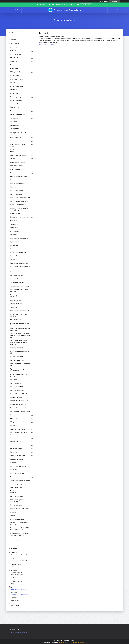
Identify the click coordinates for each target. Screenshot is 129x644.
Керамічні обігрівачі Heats (18, 466)
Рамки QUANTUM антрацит (18, 404)
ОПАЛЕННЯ (14, 51)
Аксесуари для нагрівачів (18, 484)
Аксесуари (13, 418)
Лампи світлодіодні (16, 487)
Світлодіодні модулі (16, 97)
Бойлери (13, 180)
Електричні (14, 90)
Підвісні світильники (16, 242)
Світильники (14, 118)
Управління (14, 122)
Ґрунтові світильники (17, 505)
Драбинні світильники (17, 496)
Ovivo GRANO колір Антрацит (19, 394)
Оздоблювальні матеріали (18, 429)
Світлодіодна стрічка (16, 86)
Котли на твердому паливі (18, 155)
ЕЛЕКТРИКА (14, 47)
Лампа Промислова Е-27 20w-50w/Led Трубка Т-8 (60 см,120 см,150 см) (19, 342)
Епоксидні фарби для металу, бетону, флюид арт (19, 209)
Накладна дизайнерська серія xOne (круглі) (19, 524)
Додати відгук (118, 10)
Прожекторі (14, 452)
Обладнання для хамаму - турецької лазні (18, 145)
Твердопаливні (15, 224)
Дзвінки (13, 516)
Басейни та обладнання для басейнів (19, 151)
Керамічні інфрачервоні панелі (19, 201)
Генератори (14, 463)
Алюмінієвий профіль (17, 79)
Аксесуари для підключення (19, 176)
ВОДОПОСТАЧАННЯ (16, 54)
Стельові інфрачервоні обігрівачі (20, 198)
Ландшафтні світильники (18, 279)
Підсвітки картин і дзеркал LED (19, 263)
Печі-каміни (14, 426)
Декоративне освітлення (18, 456)
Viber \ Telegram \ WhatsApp (19, 633)
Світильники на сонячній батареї (20, 411)
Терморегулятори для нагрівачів (20, 480)
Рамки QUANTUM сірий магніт (19, 401)
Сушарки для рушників (17, 205)
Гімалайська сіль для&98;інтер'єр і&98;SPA (20, 433)
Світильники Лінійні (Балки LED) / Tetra (20, 267)
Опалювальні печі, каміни (18, 141)
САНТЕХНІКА (14, 58)
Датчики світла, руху (16, 304)
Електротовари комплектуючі (19, 238)
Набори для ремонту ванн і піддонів (18, 133)
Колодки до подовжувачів (18, 252)
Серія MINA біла (15, 380)
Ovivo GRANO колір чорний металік (20, 408)
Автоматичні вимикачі (17, 360)
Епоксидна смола (15, 138)
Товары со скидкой (15, 540)
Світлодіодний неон (16, 76)
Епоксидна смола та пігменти (19, 217)
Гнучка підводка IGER (17, 191)
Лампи (12, 438)
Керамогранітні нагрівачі (18, 473)
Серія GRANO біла (15, 383)
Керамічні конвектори (17, 194)
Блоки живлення (15, 111)
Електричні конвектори (17, 183)
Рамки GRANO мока (16, 397)
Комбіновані (14, 228)
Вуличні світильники (16, 441)
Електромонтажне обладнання (20, 509)
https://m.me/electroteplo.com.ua (21, 595)
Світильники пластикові (17, 519)
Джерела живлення (16, 169)
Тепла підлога (14, 129)
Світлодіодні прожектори (18, 114)
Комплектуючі (15, 125)
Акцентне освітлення (17, 448)
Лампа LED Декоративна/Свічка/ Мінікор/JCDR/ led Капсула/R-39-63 (20, 335)
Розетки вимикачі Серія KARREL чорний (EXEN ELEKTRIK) (20, 534)
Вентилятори (14, 245)
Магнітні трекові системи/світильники (18, 492)
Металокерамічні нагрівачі (18, 477)
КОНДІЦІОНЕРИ (15, 69)
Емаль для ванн (15, 213)
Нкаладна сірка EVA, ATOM (18, 320)
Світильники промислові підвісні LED (20, 352)
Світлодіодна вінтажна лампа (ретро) (19, 375)
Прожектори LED (15, 272)
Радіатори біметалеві (17, 459)
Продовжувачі (15, 249)
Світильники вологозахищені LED (20, 311)
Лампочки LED (15, 107)
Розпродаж (14, 415)
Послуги (13, 83)
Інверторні (13, 187)
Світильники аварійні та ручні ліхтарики (19, 290)
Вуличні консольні (16, 300)
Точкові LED (14, 307)
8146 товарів (86, 5)
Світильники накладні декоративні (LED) (21, 365)
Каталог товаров (14, 43)
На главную (12, 39)
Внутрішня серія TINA (17, 357)
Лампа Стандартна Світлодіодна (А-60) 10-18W (20, 329)
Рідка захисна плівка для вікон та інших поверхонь (20, 370)
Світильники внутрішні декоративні (17, 501)
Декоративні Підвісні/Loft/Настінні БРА (21, 324)
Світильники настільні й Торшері (20, 286)
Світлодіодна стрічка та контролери (17, 296)
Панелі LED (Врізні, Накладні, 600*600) (19, 315)
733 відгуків (105, 1)
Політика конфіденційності (80, 642)
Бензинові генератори (17, 65)
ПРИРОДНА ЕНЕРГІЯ (16, 72)
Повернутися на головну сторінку (48, 45)
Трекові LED (14, 256)
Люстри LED (14, 259)
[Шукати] (4, 10)
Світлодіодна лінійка (16, 100)
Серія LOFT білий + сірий (17, 390)
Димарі (12, 159)
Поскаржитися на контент (66, 642)
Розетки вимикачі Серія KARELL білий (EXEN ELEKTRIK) (20, 529)
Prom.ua (73, 641)
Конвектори (14, 235)
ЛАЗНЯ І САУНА (15, 61)
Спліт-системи (15, 231)
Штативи (13, 512)
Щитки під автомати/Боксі (18, 348)
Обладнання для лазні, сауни (19, 162)
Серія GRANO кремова (17, 387)
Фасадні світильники (16, 275)
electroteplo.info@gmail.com (19, 589)
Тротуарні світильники (17, 282)
